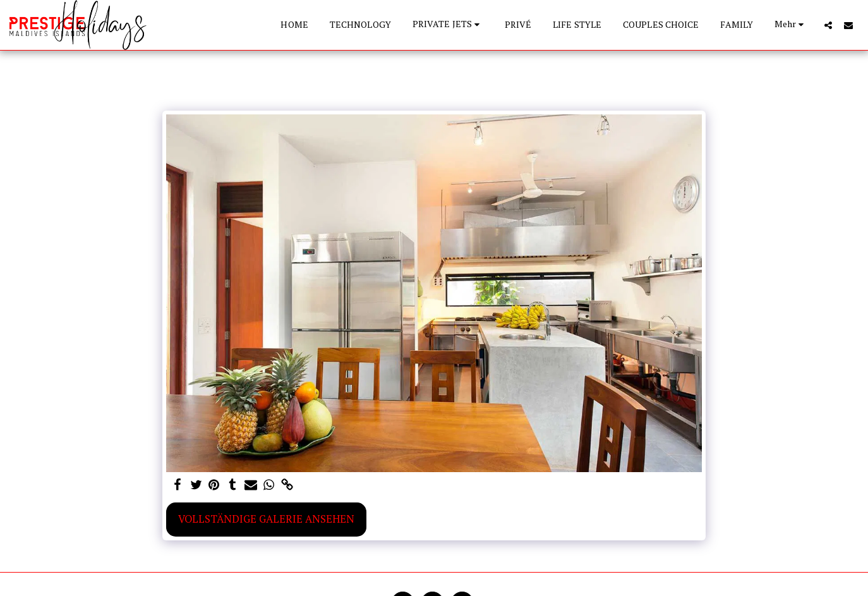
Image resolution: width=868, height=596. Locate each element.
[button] (448, 25)
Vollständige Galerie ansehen (266, 519)
